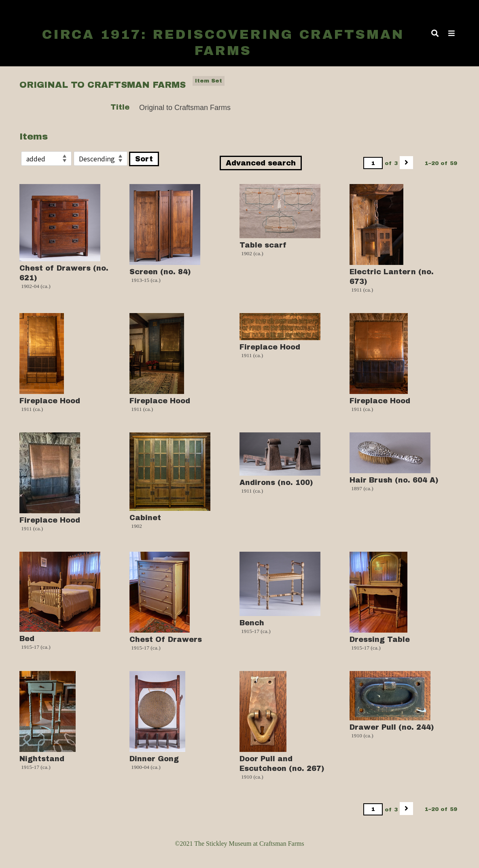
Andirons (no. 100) (276, 483)
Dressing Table (380, 639)
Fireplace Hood (50, 401)
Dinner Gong (154, 759)
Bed (27, 639)
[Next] (406, 163)
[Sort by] (46, 159)
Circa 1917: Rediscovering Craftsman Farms (223, 43)
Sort (144, 159)
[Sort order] (101, 159)
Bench (252, 623)
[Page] (373, 163)
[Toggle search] (435, 33)
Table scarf (263, 245)
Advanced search (261, 163)
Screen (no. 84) (160, 272)
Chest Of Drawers (166, 639)
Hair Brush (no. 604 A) (394, 480)
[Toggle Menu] (451, 33)
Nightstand (42, 759)
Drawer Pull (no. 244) (392, 727)
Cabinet (145, 518)
